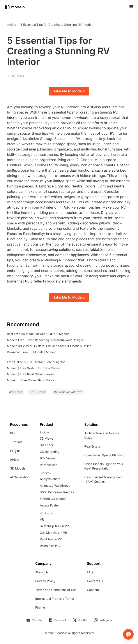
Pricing (40, 607)
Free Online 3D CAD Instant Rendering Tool (37, 362)
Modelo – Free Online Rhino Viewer (31, 380)
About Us (42, 572)
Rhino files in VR (51, 546)
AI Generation (20, 477)
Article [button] (11, 25)
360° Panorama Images (57, 492)
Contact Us (95, 581)
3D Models (18, 468)
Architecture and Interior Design (102, 435)
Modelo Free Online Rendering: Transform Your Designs (45, 340)
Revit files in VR (51, 539)
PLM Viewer (48, 465)
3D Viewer (47, 438)
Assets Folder (49, 505)
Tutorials (16, 442)
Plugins (15, 451)
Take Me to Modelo (69, 91)
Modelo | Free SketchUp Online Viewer (34, 368)
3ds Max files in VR (53, 533)
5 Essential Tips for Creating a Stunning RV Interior (57, 25)
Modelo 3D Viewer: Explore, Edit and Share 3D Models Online (49, 346)
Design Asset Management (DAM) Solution (103, 479)
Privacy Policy (45, 581)
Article (15, 460)
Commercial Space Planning (104, 455)
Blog (13, 433)
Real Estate (92, 446)
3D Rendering (50, 452)
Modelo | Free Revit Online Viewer (31, 374)
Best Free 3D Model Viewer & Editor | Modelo (38, 334)
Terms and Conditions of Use (56, 590)
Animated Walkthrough (56, 485)
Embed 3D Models (53, 499)
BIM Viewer (48, 458)
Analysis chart (50, 479)
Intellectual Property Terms (55, 599)
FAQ (90, 572)
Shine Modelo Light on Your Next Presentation (104, 466)
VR (42, 519)
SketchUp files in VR (54, 526)
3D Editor (47, 445)
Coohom (93, 590)
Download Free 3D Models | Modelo (32, 352)
